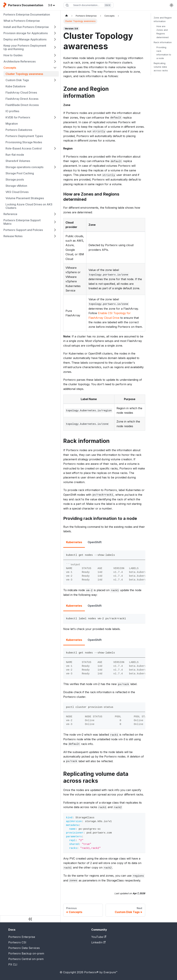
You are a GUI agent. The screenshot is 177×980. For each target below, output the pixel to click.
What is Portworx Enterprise (22, 21)
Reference (10, 214)
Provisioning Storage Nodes (24, 142)
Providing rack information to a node (164, 53)
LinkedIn (98, 942)
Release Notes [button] (13, 236)
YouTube (99, 937)
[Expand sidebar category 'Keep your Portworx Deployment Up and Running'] (55, 47)
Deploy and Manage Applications (25, 39)
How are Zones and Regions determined (162, 32)
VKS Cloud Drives (17, 192)
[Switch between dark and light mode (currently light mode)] (171, 5)
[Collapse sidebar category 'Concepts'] (55, 68)
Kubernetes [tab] (74, 542)
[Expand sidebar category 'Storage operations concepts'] (55, 167)
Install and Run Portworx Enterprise (26, 27)
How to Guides (13, 55)
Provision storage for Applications (26, 33)
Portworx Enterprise (22, 937)
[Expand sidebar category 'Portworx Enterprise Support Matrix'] (55, 222)
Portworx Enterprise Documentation (27, 14)
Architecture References (20, 61)
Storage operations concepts (24, 167)
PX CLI (13, 964)
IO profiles (12, 111)
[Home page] (67, 16)
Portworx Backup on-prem (26, 953)
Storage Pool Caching (20, 173)
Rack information (163, 42)
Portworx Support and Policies (23, 230)
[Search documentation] (88, 5)
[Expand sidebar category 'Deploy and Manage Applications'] (55, 39)
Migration (12, 124)
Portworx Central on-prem (26, 959)
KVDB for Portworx (18, 117)
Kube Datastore (16, 86)
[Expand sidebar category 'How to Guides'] (55, 55)
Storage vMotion (16, 186)
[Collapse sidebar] (30, 919)
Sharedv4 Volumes (18, 161)
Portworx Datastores (19, 130)
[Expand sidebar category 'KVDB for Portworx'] (55, 117)
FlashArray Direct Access (22, 99)
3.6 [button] (50, 5)
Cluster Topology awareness (24, 74)
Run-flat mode (15, 155)
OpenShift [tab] (95, 542)
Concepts (10, 68)
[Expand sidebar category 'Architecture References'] (55, 61)
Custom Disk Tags (17, 80)
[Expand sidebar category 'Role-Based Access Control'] (55, 148)
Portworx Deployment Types (24, 136)
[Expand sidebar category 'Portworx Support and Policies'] (55, 230)
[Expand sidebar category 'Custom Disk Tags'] (55, 80)
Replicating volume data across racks (161, 67)
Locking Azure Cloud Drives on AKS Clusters (29, 206)
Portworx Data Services (24, 948)
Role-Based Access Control (24, 148)
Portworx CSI (17, 942)
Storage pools (15, 179)
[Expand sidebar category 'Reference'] (55, 214)
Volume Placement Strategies (25, 198)
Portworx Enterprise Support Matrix (22, 222)
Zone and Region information (163, 20)
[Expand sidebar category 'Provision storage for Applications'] (55, 33)
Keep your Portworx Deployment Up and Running (25, 47)
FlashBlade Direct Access (22, 105)
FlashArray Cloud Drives (21, 93)
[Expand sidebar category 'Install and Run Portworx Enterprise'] (55, 27)
